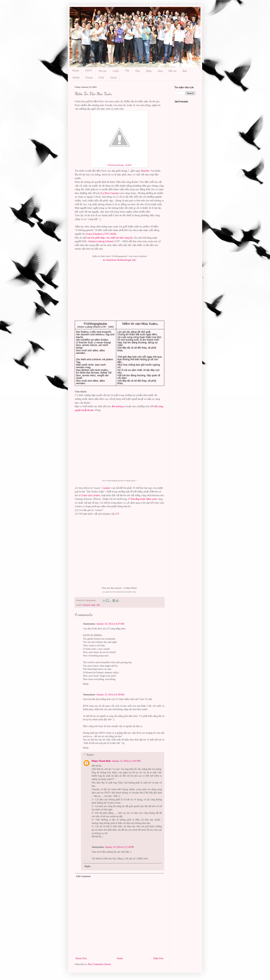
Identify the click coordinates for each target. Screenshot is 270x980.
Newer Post (81, 958)
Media (76, 78)
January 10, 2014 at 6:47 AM (110, 624)
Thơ (138, 71)
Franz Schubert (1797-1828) (101, 234)
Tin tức (103, 71)
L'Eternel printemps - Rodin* (120, 165)
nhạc (93, 605)
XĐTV (89, 70)
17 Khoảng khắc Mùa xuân (142, 499)
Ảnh (185, 71)
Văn (127, 70)
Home (76, 70)
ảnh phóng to (119, 406)
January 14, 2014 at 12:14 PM (119, 847)
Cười (116, 71)
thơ (98, 605)
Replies (90, 755)
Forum (89, 78)
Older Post (158, 958)
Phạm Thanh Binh (101, 761)
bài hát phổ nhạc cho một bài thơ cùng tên (110, 238)
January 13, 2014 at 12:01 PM (126, 761)
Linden (106, 488)
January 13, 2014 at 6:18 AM (110, 695)
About (113, 78)
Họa (160, 71)
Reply (86, 684)
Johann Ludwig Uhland (101, 241)
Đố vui (173, 71)
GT (117, 514)
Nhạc (149, 71)
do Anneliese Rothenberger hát (119, 260)
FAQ (101, 78)
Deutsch (87, 605)
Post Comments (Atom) (99, 964)
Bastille (145, 171)
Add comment (83, 876)
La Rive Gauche (110, 193)
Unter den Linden (91, 495)
